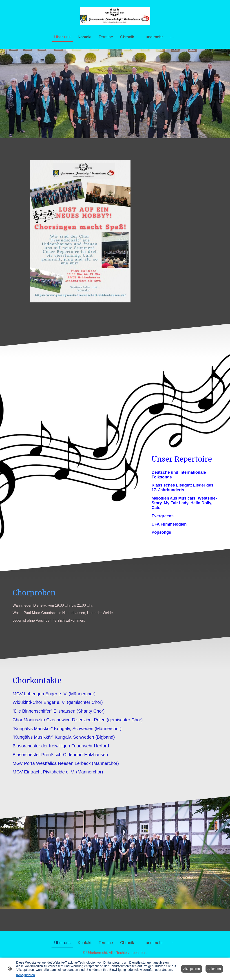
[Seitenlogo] (115, 16)
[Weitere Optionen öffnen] (172, 37)
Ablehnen (214, 969)
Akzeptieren (192, 969)
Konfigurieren (25, 975)
